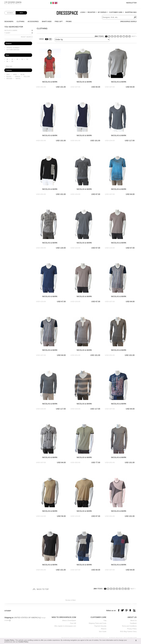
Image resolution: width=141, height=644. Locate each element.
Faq (105, 620)
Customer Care (116, 12)
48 (17, 59)
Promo (69, 21)
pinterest (126, 610)
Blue (23, 74)
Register (91, 12)
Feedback (133, 623)
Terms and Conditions (129, 626)
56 (12, 61)
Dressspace (67, 13)
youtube (134, 610)
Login (83, 12)
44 (7, 59)
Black (9, 76)
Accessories (33, 21)
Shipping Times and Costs (97, 623)
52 (27, 59)
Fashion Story (132, 631)
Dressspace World (128, 21)
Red (8, 74)
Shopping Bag (131, 12)
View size (9, 66)
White (18, 79)
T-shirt (7, 33)
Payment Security (100, 626)
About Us (133, 620)
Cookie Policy (9, 640)
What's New (47, 21)
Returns (104, 629)
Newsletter (131, 3)
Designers (9, 21)
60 (50, 39)
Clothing (20, 21)
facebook (119, 610)
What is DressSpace (69, 620)
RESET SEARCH (27, 37)
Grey (15, 74)
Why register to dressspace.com (65, 626)
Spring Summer (13, 48)
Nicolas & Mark (11, 30)
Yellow (27, 76)
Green (17, 76)
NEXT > (134, 36)
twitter (123, 610)
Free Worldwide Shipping (13, 3)
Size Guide (103, 631)
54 (7, 61)
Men (21, 13)
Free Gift (59, 21)
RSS (122, 631)
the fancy (130, 610)
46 (12, 59)
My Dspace (102, 12)
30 (47, 39)
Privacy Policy (132, 629)
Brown (9, 79)
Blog (125, 631)
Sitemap (8, 611)
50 (22, 59)
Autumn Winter (13, 50)
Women (10, 13)
